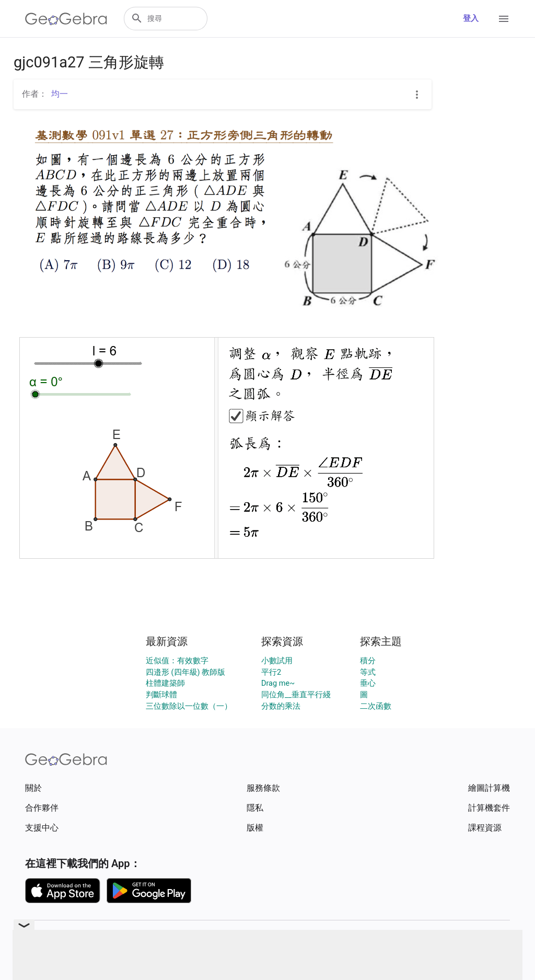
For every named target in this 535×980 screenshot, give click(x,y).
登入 (471, 19)
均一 (60, 94)
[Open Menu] (504, 19)
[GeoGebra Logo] (66, 19)
